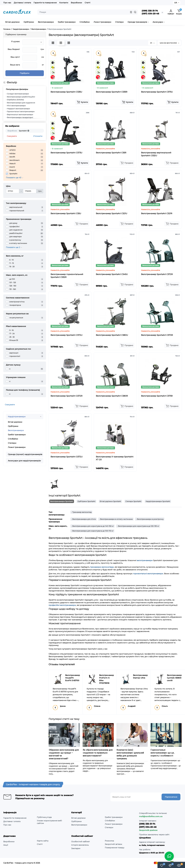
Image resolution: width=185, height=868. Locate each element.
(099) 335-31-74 (150, 11)
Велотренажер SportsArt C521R (157, 213)
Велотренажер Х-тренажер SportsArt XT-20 (115, 458)
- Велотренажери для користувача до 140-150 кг (92, 526)
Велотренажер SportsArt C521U (112, 213)
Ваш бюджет (14, 49)
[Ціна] (13, 191)
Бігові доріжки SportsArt (110, 501)
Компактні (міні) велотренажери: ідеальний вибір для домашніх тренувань (130, 754)
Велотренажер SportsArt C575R (157, 396)
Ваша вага (15, 65)
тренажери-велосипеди (102, 567)
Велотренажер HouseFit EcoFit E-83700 (73, 678)
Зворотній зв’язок (113, 844)
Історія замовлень (80, 845)
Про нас (7, 3)
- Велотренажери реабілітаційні (20, 97)
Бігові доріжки (15, 422)
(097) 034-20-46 (150, 14)
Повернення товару (115, 848)
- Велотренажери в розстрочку (150, 519)
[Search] (135, 12)
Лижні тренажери (17, 447)
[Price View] (69, 43)
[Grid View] (61, 43)
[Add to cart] (82, 102)
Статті (87, 3)
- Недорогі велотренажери (18, 109)
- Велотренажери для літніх (84, 519)
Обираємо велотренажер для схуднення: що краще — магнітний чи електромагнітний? (64, 754)
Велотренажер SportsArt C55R (111, 153)
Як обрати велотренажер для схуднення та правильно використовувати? (98, 753)
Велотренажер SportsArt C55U (66, 213)
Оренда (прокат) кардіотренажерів (25, 454)
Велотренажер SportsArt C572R (157, 274)
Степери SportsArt (133, 501)
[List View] (53, 43)
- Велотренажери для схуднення (20, 103)
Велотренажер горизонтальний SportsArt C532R (67, 276)
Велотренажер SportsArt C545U (112, 274)
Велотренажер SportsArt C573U (66, 153)
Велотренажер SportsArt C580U (112, 335)
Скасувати (12, 136)
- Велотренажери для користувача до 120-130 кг (138, 526)
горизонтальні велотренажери (148, 574)
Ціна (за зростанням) (169, 43)
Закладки (76, 848)
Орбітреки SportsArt (86, 501)
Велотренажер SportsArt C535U (66, 92)
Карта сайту (43, 841)
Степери (12, 443)
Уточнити (38, 136)
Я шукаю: (16, 41)
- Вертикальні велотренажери (19, 115)
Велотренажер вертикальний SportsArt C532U (156, 154)
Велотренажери (16, 430)
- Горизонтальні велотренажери (20, 111)
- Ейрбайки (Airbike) (15, 100)
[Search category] (131, 12)
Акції (6, 845)
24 (152, 43)
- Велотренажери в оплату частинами (116, 519)
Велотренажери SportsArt (62, 501)
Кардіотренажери (17, 417)
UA (176, 3)
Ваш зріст (15, 57)
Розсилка (109, 841)
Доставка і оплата (22, 3)
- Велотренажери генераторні (19, 117)
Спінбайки (13, 439)
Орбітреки (13, 426)
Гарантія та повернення (45, 3)
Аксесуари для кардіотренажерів (24, 461)
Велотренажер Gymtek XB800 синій (174, 678)
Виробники (76, 3)
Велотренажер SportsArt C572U (66, 335)
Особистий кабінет (81, 842)
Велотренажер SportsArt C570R (157, 335)
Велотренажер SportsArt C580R (112, 396)
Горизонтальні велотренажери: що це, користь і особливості (162, 753)
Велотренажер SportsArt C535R (112, 92)
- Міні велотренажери (16, 106)
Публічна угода (44, 817)
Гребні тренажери (17, 435)
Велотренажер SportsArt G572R (66, 396)
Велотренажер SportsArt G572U (67, 457)
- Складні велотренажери (17, 94)
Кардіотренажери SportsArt (158, 501)
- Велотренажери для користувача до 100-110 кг (92, 531)
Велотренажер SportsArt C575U (157, 92)
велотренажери (145, 560)
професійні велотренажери (62, 605)
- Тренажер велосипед (81, 512)
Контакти (64, 3)
